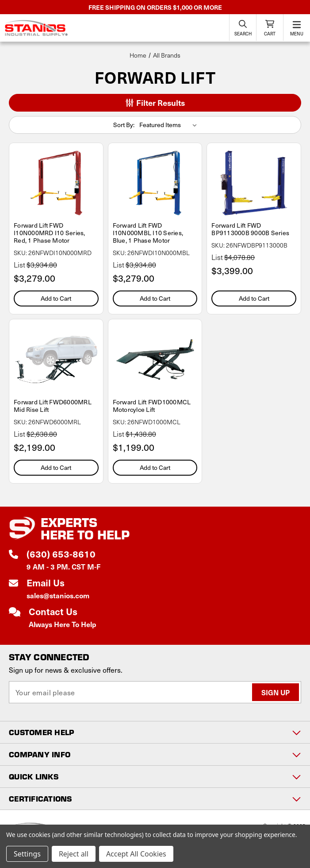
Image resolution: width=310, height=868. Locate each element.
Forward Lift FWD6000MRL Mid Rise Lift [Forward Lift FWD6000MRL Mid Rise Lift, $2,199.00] (53, 406)
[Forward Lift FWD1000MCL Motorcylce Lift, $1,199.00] (155, 359)
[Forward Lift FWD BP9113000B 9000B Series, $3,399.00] (254, 183)
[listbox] (170, 125)
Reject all (74, 854)
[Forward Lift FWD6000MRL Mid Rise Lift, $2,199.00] (56, 359)
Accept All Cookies (136, 854)
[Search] (243, 27)
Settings (27, 854)
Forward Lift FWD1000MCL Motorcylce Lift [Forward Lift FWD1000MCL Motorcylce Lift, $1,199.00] (152, 406)
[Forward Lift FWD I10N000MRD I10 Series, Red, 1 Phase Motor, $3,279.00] (56, 183)
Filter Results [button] (155, 103)
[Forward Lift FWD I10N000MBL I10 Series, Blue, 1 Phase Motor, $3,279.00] (155, 183)
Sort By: (124, 125)
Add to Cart (56, 298)
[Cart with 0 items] (270, 27)
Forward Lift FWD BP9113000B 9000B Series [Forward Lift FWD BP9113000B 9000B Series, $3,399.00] (250, 229)
